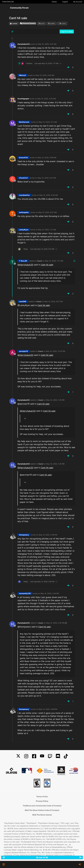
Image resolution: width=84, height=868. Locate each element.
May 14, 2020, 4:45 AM (47, 99)
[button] (4, 864)
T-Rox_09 (23, 261)
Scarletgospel (23, 99)
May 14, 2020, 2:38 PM (48, 535)
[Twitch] (50, 756)
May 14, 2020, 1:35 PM (55, 464)
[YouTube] (42, 756)
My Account (78, 2)
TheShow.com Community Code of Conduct (42, 806)
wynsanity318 (25, 593)
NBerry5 (22, 75)
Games (54, 2)
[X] (18, 756)
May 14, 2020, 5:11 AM (48, 122)
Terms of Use (42, 796)
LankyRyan (24, 230)
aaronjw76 (23, 351)
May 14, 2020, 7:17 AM (54, 261)
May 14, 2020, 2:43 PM (50, 593)
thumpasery (24, 535)
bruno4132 (23, 158)
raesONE (23, 301)
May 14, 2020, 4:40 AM (45, 75)
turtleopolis (24, 212)
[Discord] (58, 756)
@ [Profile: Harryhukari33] (25, 265)
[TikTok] (66, 756)
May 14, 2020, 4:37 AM (47, 44)
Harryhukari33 (24, 44)
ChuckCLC (23, 178)
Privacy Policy (42, 801)
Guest (40, 261)
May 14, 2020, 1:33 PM (55, 400)
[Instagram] (26, 756)
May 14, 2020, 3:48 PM (48, 709)
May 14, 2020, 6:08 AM (47, 158)
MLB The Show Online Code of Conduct (42, 810)
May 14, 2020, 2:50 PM (55, 623)
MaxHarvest (24, 122)
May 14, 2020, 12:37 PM (56, 351)
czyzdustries (24, 195)
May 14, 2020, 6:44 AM (49, 195)
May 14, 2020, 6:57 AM (48, 212)
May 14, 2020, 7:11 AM (47, 230)
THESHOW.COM (8, 2)
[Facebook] (34, 756)
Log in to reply (67, 32)
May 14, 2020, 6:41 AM (47, 178)
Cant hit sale (47, 265)
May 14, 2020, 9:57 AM (54, 301)
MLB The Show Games (42, 815)
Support (65, 2)
